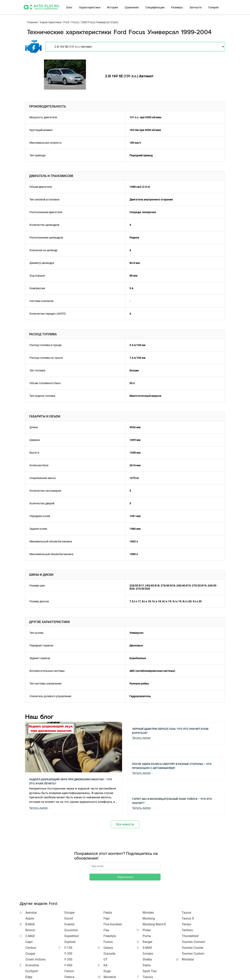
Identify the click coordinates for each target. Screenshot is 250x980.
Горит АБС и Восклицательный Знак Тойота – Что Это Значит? (172, 801)
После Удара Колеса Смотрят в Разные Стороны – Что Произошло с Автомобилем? (172, 766)
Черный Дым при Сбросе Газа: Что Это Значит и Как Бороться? (170, 731)
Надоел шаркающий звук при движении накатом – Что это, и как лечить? (71, 781)
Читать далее (38, 808)
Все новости (125, 824)
